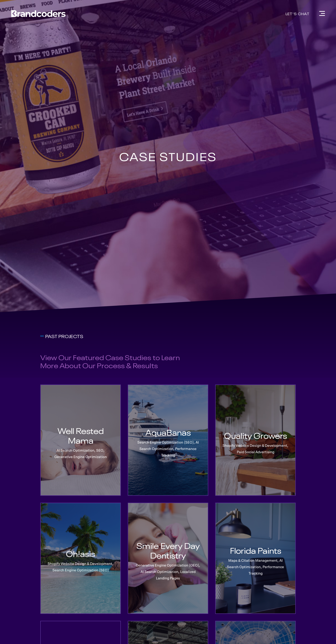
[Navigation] (322, 13)
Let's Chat (298, 13)
